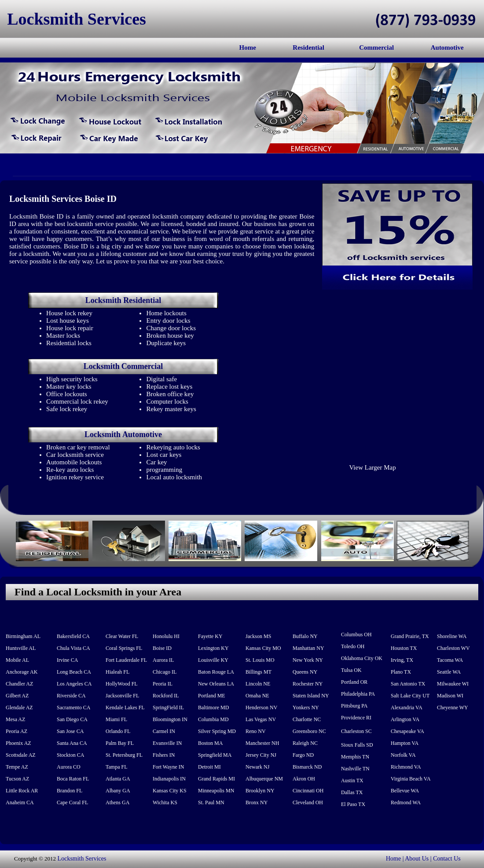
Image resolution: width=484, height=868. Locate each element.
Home (248, 47)
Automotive (447, 47)
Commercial (376, 47)
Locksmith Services (82, 859)
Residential (308, 47)
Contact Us (447, 859)
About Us (417, 859)
